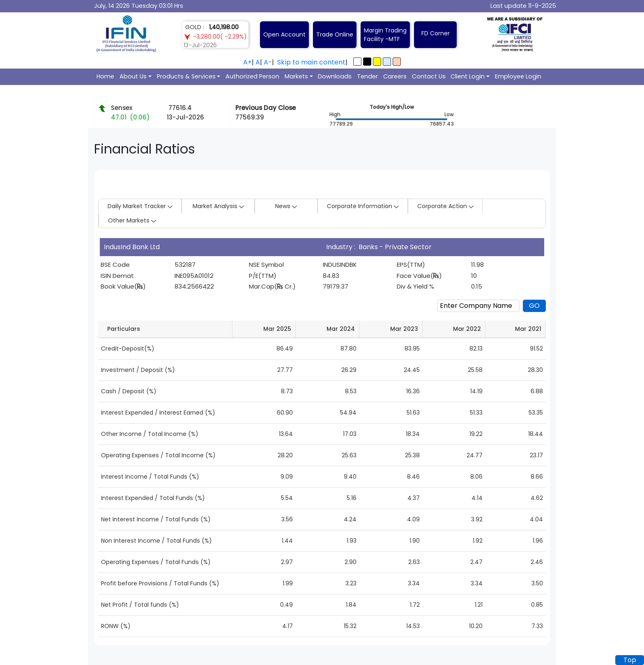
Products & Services (186, 76)
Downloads (335, 76)
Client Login (468, 76)
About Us (133, 76)
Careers (395, 76)
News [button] (286, 206)
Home (105, 76)
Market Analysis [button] (218, 206)
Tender (367, 76)
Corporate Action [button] (445, 206)
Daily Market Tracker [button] (140, 206)
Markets (296, 76)
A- (268, 62)
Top (630, 660)
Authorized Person (252, 76)
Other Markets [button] (132, 220)
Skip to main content (311, 62)
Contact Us (429, 76)
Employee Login (518, 76)
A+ (247, 62)
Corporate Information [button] (363, 206)
